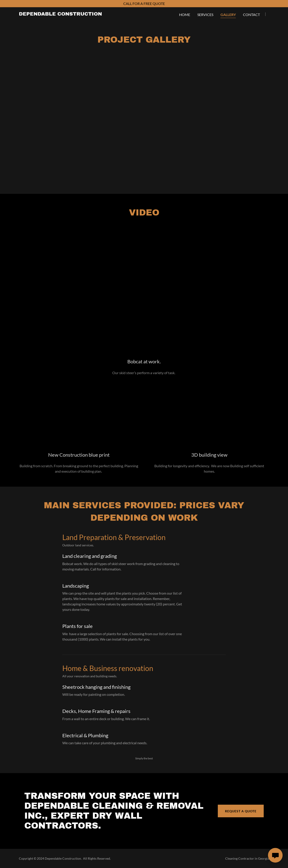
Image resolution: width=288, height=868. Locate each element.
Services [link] (205, 15)
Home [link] (185, 15)
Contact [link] (251, 15)
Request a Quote (241, 811)
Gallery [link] (228, 15)
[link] (60, 14)
